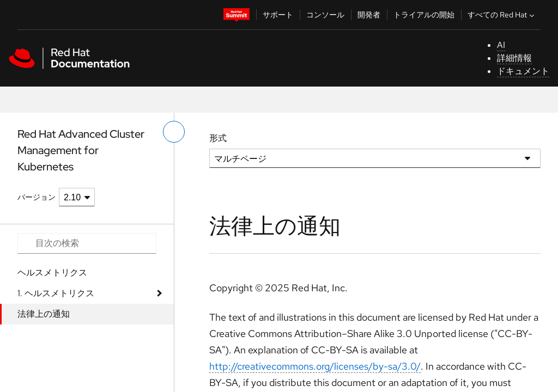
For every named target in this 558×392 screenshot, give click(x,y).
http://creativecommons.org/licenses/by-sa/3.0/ (315, 366)
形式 (218, 138)
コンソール (325, 15)
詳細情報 (514, 58)
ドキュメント (523, 71)
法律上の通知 (44, 314)
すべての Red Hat (502, 15)
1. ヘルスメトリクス (56, 293)
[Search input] (87, 243)
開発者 (369, 15)
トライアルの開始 (424, 15)
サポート (278, 15)
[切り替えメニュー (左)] (174, 132)
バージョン (37, 197)
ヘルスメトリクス (52, 272)
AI (501, 45)
